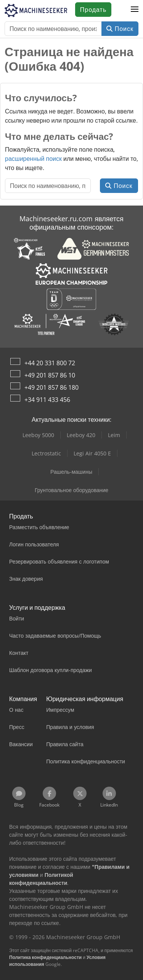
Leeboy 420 (81, 435)
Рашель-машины (71, 472)
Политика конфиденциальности (45, 957)
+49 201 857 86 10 (50, 375)
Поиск (120, 29)
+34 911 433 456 (47, 400)
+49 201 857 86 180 (51, 387)
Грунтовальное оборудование (71, 490)
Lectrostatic (46, 453)
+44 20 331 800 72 (50, 363)
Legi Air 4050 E (92, 453)
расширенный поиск (33, 159)
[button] (135, 10)
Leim (114, 435)
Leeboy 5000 (38, 435)
